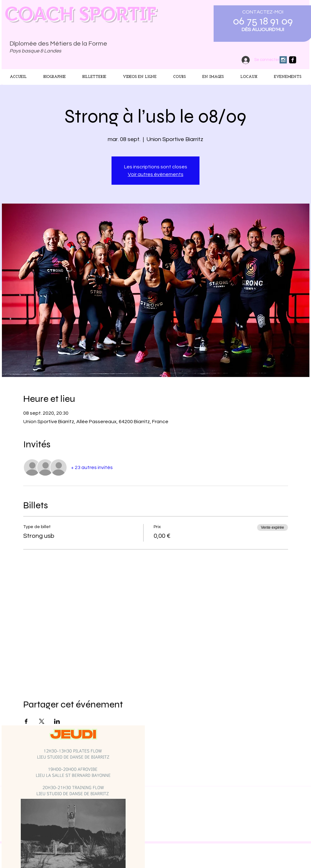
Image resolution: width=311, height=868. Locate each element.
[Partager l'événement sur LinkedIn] (57, 721)
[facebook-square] (293, 60)
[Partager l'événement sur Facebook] (26, 721)
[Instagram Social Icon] (283, 60)
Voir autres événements (156, 174)
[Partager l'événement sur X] (42, 721)
